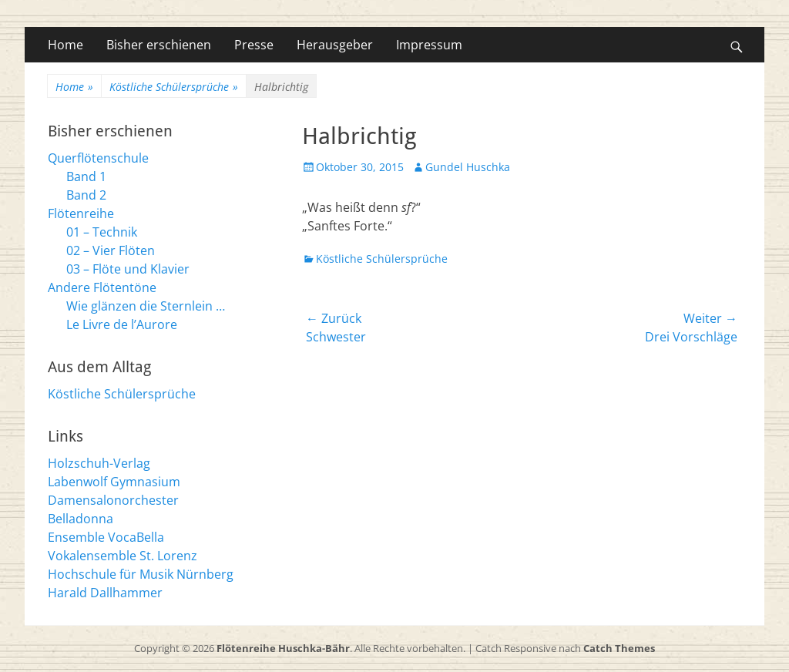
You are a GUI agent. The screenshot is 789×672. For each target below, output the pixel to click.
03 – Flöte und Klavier (128, 269)
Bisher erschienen (159, 45)
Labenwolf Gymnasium (114, 482)
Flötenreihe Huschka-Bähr (283, 648)
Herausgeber (335, 45)
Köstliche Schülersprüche (174, 87)
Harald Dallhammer (105, 593)
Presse (254, 45)
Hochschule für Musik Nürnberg (141, 574)
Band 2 (86, 195)
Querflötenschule (98, 158)
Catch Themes (619, 648)
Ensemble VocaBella (106, 537)
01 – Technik (102, 232)
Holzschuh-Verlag (99, 463)
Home (65, 45)
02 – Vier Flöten (111, 250)
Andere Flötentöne (102, 287)
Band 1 (86, 176)
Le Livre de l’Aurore (122, 324)
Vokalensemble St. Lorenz (123, 556)
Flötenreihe (81, 213)
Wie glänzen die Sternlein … (146, 306)
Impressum (429, 45)
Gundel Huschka (468, 167)
